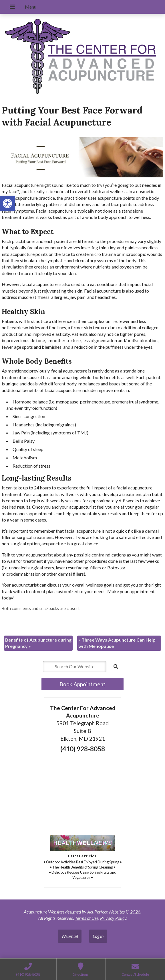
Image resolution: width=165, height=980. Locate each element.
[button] (7, 203)
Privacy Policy (113, 918)
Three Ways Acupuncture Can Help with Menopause (117, 643)
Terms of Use (87, 918)
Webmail (70, 936)
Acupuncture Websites (44, 912)
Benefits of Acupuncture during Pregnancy (38, 643)
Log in (98, 936)
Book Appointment (82, 684)
